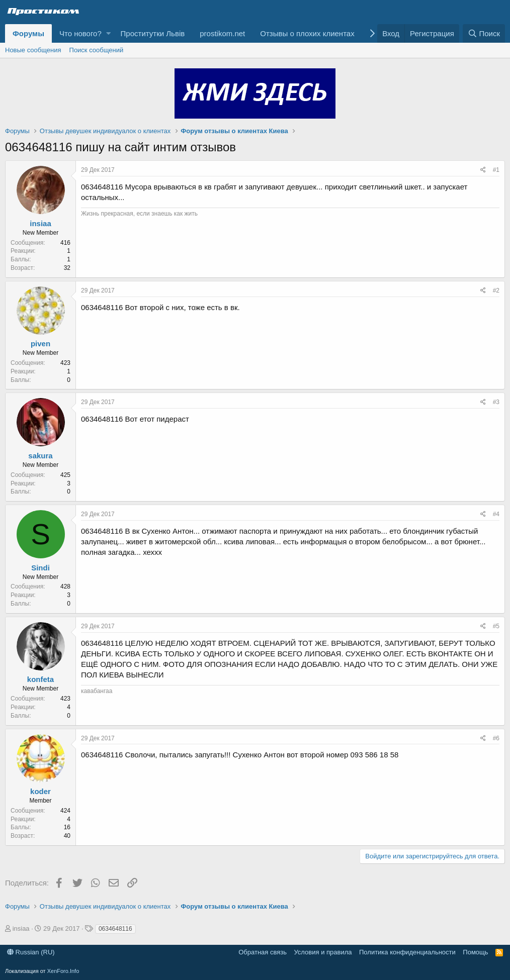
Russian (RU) (31, 952)
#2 (496, 290)
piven (40, 344)
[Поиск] (484, 33)
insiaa (40, 223)
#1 (496, 170)
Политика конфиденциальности (407, 952)
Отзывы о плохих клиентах (307, 33)
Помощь (475, 952)
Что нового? (80, 33)
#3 (496, 402)
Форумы (28, 33)
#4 (496, 514)
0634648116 (115, 929)
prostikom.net (222, 33)
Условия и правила (323, 952)
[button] (108, 33)
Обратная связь (263, 952)
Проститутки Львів (153, 33)
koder (40, 791)
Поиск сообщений (97, 50)
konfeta (40, 679)
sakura (40, 456)
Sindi (40, 568)
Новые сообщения (33, 50)
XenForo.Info (63, 971)
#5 (496, 626)
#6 (496, 738)
